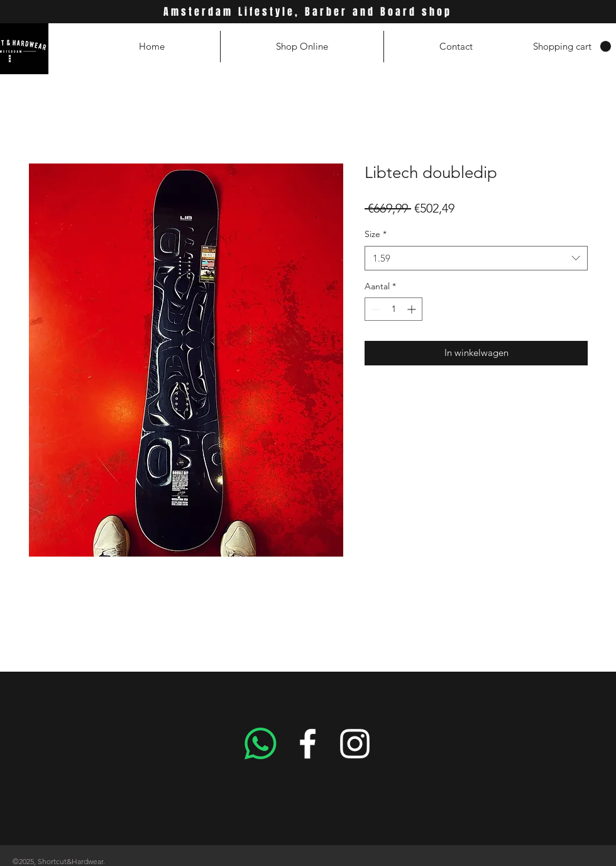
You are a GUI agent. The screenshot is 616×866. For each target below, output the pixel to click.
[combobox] (476, 258)
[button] (572, 47)
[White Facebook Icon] (308, 744)
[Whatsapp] (261, 744)
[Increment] (413, 309)
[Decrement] (374, 309)
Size (376, 234)
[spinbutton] (393, 309)
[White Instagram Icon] (355, 744)
